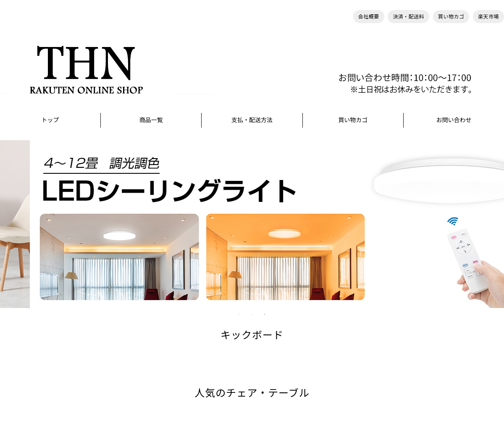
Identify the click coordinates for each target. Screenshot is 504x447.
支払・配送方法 (252, 120)
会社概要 (369, 17)
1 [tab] (239, 314)
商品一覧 (151, 120)
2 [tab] (252, 314)
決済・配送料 (408, 17)
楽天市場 (488, 17)
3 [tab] (265, 314)
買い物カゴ (451, 17)
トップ (50, 120)
